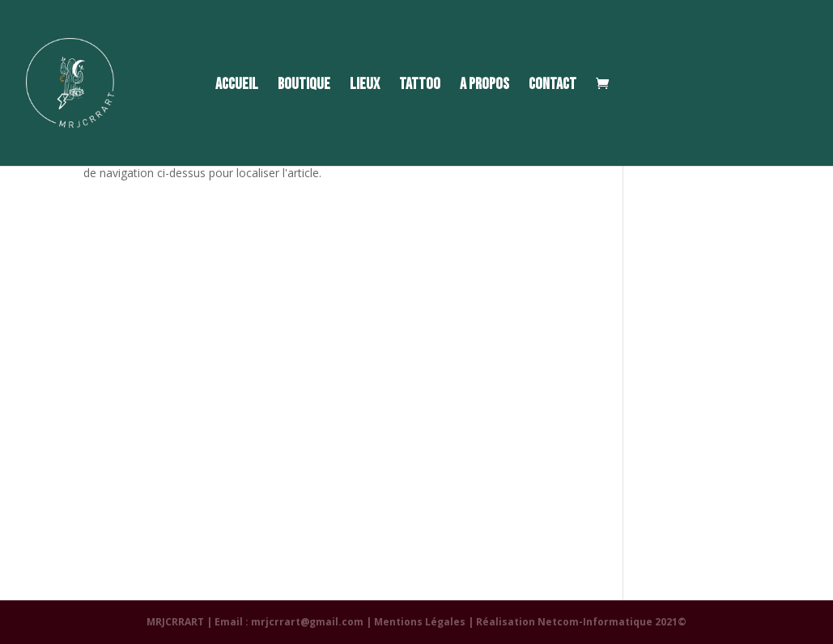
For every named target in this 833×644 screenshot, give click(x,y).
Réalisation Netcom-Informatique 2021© (581, 622)
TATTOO (420, 86)
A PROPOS (484, 86)
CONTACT (552, 86)
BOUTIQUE (304, 86)
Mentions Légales (420, 622)
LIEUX (365, 86)
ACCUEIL (237, 86)
